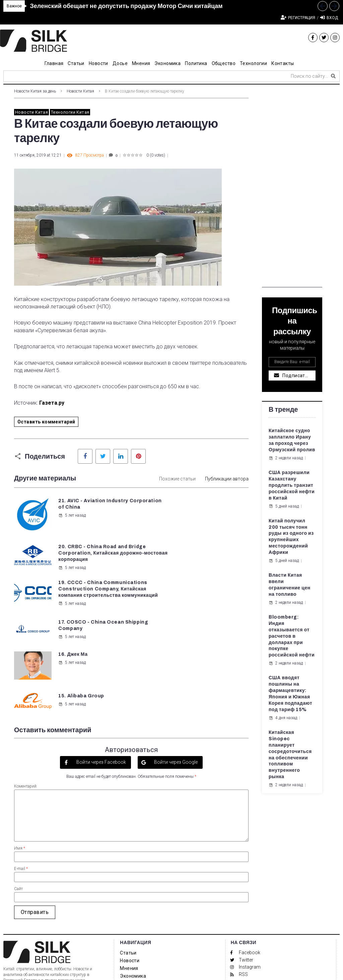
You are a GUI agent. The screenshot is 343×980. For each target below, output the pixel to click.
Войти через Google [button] (175, 678)
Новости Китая (80, 91)
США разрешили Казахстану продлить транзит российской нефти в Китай (292, 485)
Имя (20, 763)
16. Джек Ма (73, 599)
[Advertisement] (292, 187)
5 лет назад (72, 522)
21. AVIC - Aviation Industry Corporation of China (89, 507)
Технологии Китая (70, 112)
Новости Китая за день (35, 91)
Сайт (18, 804)
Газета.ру (52, 403)
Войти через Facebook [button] (101, 678)
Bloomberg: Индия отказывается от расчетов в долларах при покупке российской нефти (292, 636)
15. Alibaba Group (203, 599)
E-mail (21, 784)
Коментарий (25, 701)
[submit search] (333, 76)
